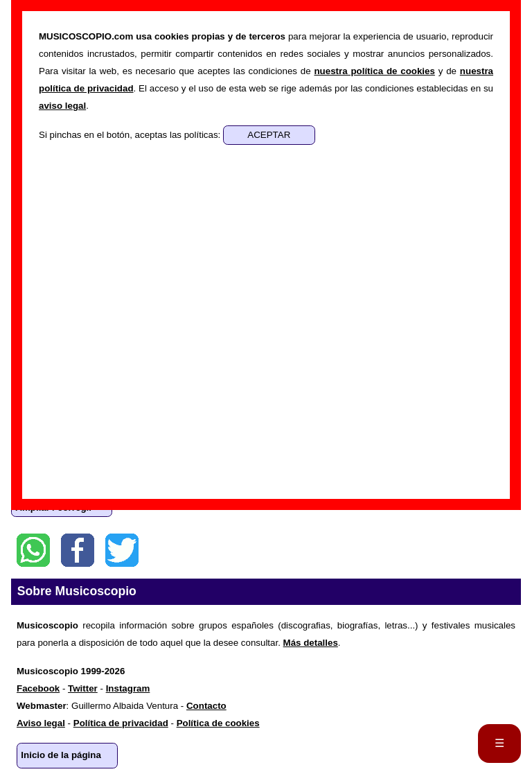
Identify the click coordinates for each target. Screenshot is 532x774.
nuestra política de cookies (374, 71)
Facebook (78, 550)
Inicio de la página (61, 755)
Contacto (206, 706)
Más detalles (311, 643)
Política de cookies (218, 723)
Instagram (128, 688)
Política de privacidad (121, 723)
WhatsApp (33, 550)
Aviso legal (41, 723)
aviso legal (62, 106)
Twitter (122, 550)
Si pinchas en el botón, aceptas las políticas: (131, 135)
